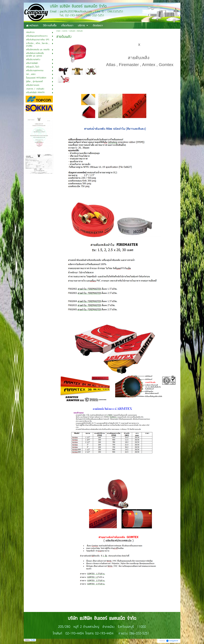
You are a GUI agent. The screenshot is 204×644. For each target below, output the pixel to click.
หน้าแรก (58, 31)
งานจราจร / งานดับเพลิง (69, 31)
